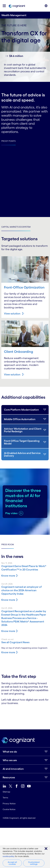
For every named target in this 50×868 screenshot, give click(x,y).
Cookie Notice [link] (9, 809)
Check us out (7, 639)
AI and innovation (13, 769)
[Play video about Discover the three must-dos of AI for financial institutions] (14, 513)
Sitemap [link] (6, 792)
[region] (25, 857)
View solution (12, 314)
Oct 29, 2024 (7, 584)
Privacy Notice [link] (9, 804)
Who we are (10, 760)
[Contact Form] (25, 714)
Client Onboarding (19, 352)
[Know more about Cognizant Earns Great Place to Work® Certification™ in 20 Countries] (25, 568)
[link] (17, 6)
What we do (10, 752)
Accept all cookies (12, 863)
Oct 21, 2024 (7, 608)
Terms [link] (5, 798)
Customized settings (34, 863)
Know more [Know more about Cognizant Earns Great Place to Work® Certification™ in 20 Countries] (8, 576)
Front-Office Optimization (24, 287)
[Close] (46, 849)
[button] (4, 6)
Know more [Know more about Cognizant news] (8, 652)
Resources (9, 777)
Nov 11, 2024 (7, 563)
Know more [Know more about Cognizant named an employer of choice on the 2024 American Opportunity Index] (8, 600)
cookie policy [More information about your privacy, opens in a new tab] (9, 856)
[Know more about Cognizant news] (25, 642)
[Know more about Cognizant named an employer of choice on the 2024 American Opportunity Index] (25, 590)
